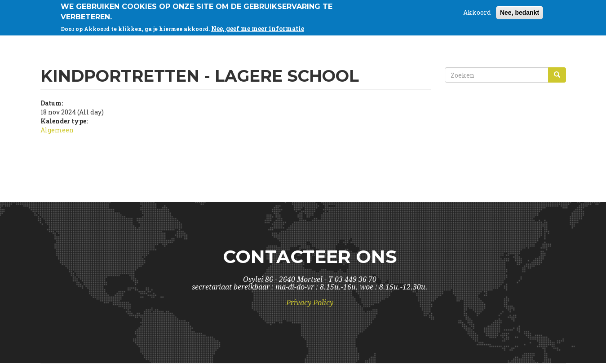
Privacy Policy (310, 303)
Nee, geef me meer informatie (258, 26)
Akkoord (477, 11)
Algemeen (57, 130)
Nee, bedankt (520, 11)
